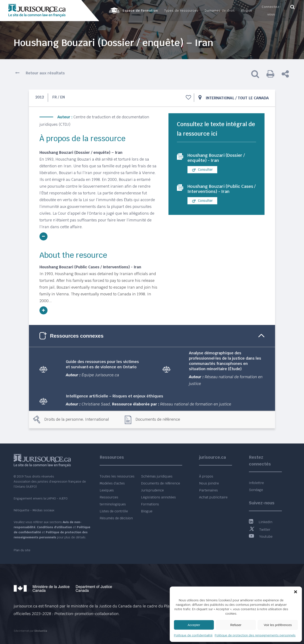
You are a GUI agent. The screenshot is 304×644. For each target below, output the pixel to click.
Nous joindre (209, 483)
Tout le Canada (253, 98)
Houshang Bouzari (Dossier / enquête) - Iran (216, 158)
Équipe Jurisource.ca (100, 375)
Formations (150, 504)
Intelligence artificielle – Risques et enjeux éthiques (115, 396)
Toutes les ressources (117, 476)
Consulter (202, 170)
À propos (206, 476)
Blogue (147, 511)
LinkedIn (261, 522)
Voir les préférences (278, 625)
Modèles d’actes (112, 483)
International (220, 98)
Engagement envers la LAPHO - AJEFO (41, 498)
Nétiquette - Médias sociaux (34, 510)
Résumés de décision (116, 518)
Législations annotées (158, 497)
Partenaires (208, 490)
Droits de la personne (64, 419)
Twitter (260, 530)
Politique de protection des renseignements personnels (255, 635)
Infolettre (256, 483)
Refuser (236, 625)
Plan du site (22, 550)
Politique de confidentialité (193, 635)
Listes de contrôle (114, 511)
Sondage (256, 490)
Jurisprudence (152, 490)
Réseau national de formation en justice (196, 404)
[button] (296, 592)
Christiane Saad (96, 404)
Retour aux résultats (45, 73)
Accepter (194, 625)
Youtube (261, 537)
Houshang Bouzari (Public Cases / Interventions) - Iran (222, 189)
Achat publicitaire (213, 497)
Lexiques (107, 490)
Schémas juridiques (157, 476)
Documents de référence (158, 419)
